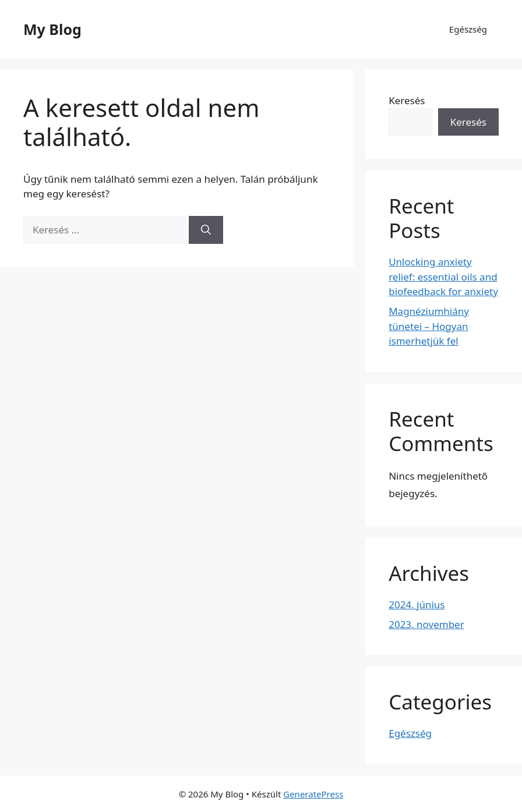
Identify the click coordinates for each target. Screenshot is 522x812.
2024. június (417, 604)
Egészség (468, 29)
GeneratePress (313, 794)
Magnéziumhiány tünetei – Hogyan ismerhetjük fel (429, 326)
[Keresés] (206, 230)
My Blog (52, 29)
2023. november (426, 624)
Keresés (407, 100)
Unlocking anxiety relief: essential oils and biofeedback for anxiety (443, 276)
